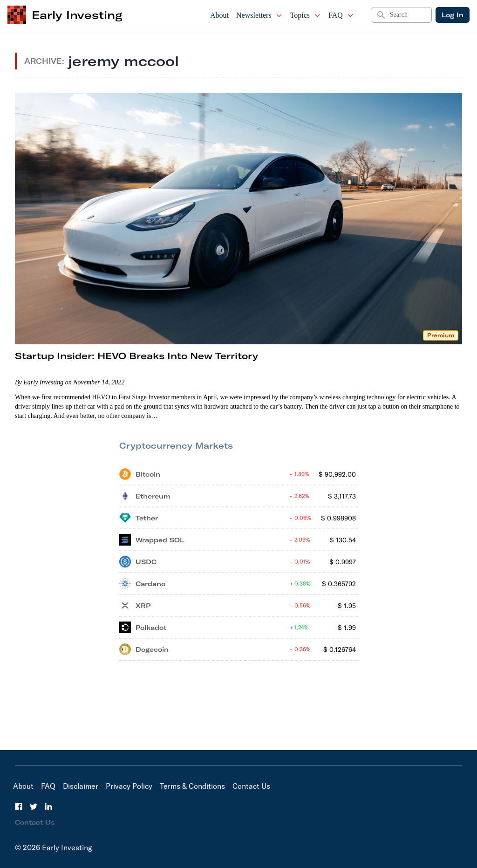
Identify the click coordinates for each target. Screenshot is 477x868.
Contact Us (251, 786)
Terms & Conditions (192, 786)
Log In (453, 15)
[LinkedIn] (48, 806)
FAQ (341, 15)
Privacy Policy (129, 786)
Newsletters (259, 15)
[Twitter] (34, 806)
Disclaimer (81, 786)
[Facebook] (19, 806)
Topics (306, 15)
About (219, 15)
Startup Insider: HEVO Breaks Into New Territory (136, 356)
